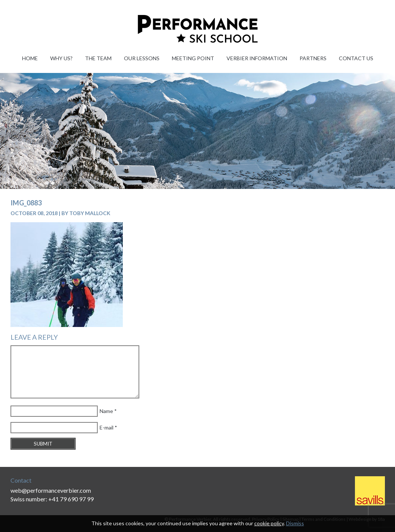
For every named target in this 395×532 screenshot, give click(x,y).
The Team (98, 58)
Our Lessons (142, 58)
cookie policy (269, 523)
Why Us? (61, 58)
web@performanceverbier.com (51, 490)
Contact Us (356, 58)
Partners (313, 58)
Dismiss (295, 523)
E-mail (107, 427)
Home (30, 58)
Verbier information (257, 58)
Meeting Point (193, 58)
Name (106, 411)
